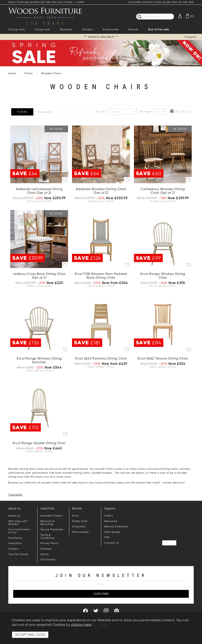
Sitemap (46, 549)
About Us (14, 516)
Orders (109, 516)
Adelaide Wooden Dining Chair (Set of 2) (101, 191)
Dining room (16, 29)
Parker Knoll (80, 521)
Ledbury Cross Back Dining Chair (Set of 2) (39, 276)
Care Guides (112, 532)
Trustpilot (191, 37)
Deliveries (111, 521)
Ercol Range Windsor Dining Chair (163, 276)
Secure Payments (52, 529)
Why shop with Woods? (18, 523)
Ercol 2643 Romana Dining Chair (101, 358)
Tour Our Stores (18, 554)
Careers (14, 549)
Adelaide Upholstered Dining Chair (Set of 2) (39, 191)
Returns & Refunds (116, 526)
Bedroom (66, 29)
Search (136, 13)
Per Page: (153, 112)
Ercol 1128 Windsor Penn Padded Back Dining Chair (101, 276)
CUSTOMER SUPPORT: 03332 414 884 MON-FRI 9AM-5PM (161, 2)
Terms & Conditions (48, 536)
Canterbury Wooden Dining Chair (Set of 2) (163, 191)
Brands (133, 29)
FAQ (107, 537)
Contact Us (112, 543)
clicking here (81, 625)
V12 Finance (48, 559)
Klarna (45, 554)
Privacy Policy (50, 543)
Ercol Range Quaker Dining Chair (39, 443)
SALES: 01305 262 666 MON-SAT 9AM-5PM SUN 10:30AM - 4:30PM (46, 2)
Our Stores (15, 538)
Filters (22, 112)
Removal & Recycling (48, 523)
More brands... (81, 532)
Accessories (111, 29)
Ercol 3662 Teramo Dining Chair (163, 358)
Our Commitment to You (20, 531)
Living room (43, 29)
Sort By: (116, 112)
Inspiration (15, 543)
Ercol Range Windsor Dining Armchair (39, 360)
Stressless (79, 526)
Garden (88, 29)
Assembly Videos (51, 516)
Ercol (75, 516)
